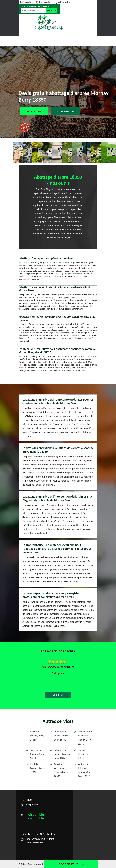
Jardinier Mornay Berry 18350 (37, 768)
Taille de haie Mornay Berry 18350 (37, 754)
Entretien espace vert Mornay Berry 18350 (61, 770)
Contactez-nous (34, 111)
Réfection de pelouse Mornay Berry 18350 (62, 754)
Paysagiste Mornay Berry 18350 (85, 754)
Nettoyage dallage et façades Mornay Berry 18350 (86, 770)
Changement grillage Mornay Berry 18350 (62, 736)
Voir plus (58, 695)
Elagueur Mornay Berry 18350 (37, 736)
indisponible (26, 2)
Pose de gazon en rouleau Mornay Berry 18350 (85, 738)
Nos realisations (66, 111)
